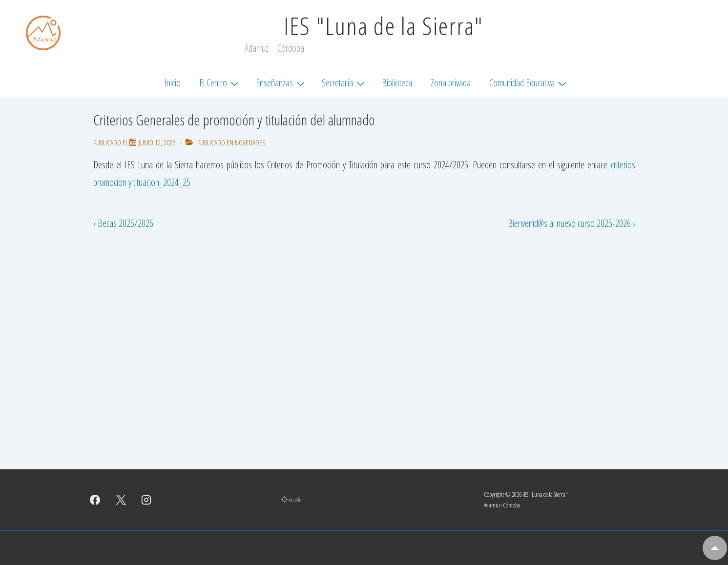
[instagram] (146, 500)
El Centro (220, 82)
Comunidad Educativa (529, 82)
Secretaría (344, 82)
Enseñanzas (281, 82)
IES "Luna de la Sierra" (384, 26)
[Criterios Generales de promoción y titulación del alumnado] (157, 142)
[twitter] (121, 500)
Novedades (250, 142)
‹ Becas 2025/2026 (123, 223)
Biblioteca (397, 83)
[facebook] (95, 500)
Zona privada (451, 83)
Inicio (172, 83)
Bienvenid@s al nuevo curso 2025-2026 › (572, 223)
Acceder (292, 500)
